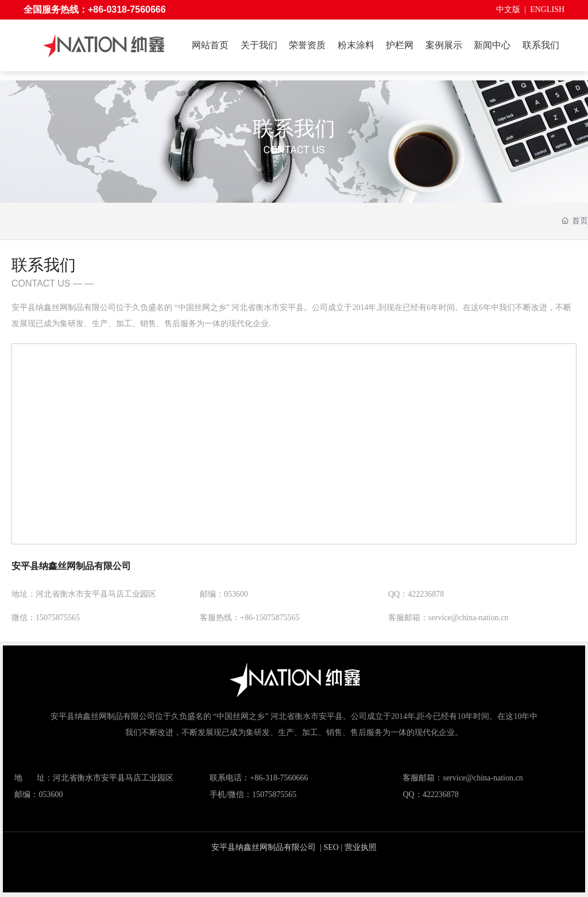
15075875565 (274, 794)
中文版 (508, 9)
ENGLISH (547, 9)
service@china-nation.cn (483, 778)
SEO (331, 847)
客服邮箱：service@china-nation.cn (448, 618)
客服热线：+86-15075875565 (250, 618)
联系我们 (294, 129)
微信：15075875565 (46, 618)
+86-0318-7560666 (127, 9)
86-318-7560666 (281, 778)
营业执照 (361, 847)
